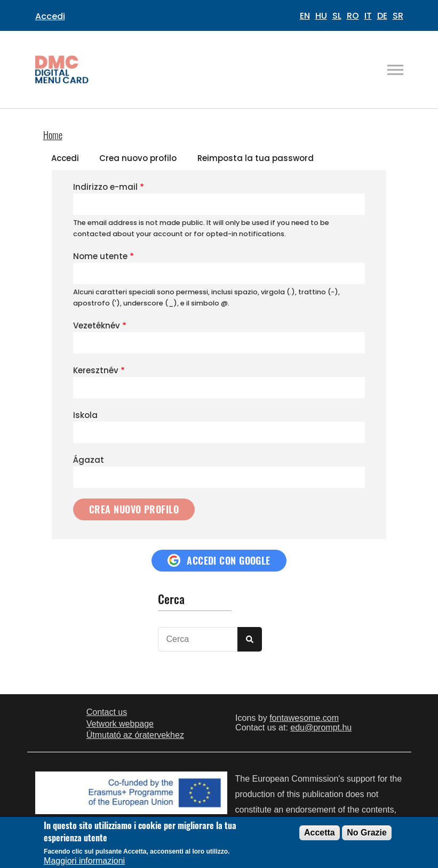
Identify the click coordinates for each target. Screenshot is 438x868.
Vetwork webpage (120, 724)
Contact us (107, 712)
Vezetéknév (97, 325)
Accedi (50, 16)
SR (398, 16)
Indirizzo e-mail (105, 187)
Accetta (320, 833)
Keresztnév (96, 370)
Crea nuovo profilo (138, 158)
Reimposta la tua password (256, 158)
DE (382, 16)
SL (337, 16)
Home (53, 135)
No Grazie (367, 833)
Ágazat (89, 460)
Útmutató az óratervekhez (135, 735)
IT (368, 16)
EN (305, 16)
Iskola (85, 415)
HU (321, 16)
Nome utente (100, 256)
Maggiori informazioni (84, 861)
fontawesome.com (304, 718)
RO (353, 16)
